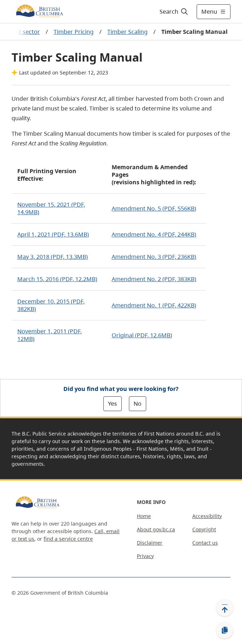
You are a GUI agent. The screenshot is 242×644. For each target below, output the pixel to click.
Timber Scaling (127, 32)
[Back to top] (225, 608)
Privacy (145, 556)
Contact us (205, 543)
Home (144, 516)
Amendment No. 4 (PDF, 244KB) (154, 234)
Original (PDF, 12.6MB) (142, 335)
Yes (113, 404)
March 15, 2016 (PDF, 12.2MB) (57, 279)
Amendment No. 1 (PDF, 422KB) (154, 305)
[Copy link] (225, 630)
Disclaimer (150, 543)
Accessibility (207, 516)
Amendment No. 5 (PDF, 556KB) (154, 208)
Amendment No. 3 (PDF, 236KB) (154, 257)
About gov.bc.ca (156, 529)
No (138, 404)
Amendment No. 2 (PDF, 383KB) (154, 279)
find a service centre (68, 539)
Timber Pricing (74, 32)
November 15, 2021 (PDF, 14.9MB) (51, 208)
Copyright (204, 529)
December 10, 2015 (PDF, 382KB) (51, 305)
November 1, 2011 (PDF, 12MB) (50, 335)
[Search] (173, 12)
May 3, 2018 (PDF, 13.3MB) (53, 257)
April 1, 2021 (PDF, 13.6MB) (53, 234)
